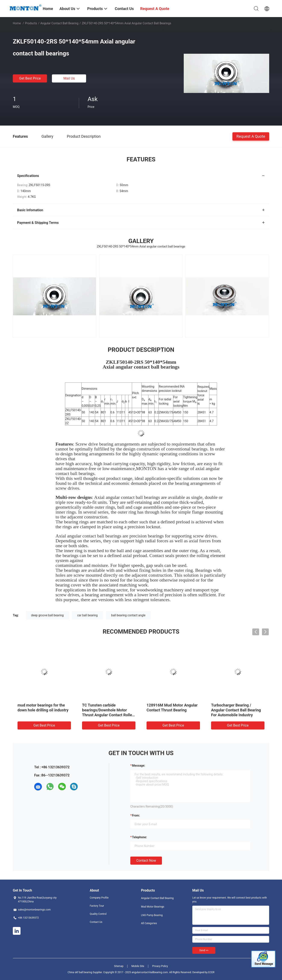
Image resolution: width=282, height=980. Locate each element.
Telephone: (140, 837)
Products (31, 23)
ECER (211, 972)
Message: (139, 766)
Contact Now (146, 861)
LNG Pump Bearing (152, 915)
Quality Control (98, 914)
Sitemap (119, 966)
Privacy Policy (160, 966)
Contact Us (96, 922)
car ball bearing (87, 615)
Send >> (204, 950)
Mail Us (69, 78)
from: (136, 815)
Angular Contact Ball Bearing (59, 23)
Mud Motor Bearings (153, 907)
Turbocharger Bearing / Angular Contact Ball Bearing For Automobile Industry (236, 710)
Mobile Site (138, 966)
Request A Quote (251, 136)
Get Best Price (30, 78)
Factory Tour (97, 906)
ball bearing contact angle (129, 615)
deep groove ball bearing (47, 615)
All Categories (149, 923)
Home (17, 23)
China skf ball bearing (80, 972)
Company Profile (99, 898)
